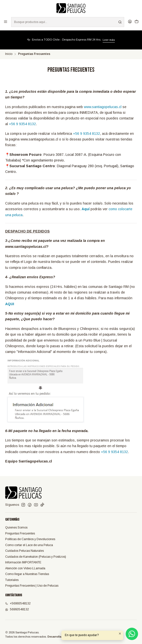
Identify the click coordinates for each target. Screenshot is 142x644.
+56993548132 (18, 603)
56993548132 (17, 609)
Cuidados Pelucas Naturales (24, 551)
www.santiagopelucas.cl (103, 107)
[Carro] (136, 22)
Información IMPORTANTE (23, 562)
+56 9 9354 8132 (22, 124)
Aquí (86, 209)
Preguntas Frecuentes (20, 533)
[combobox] (68, 22)
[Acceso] (130, 22)
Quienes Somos (16, 528)
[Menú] (6, 22)
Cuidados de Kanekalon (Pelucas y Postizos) (36, 557)
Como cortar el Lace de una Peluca (29, 545)
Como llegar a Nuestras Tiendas (27, 574)
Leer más (109, 40)
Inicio (9, 54)
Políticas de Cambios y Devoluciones (30, 539)
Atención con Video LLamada (25, 568)
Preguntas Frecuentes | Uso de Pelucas (32, 586)
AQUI (10, 304)
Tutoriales (12, 580)
